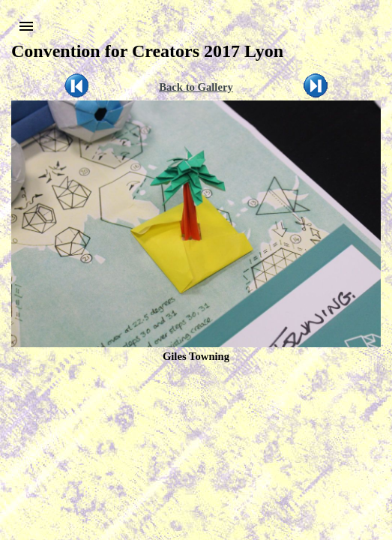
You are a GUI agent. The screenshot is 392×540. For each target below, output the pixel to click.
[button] (26, 26)
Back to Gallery (196, 87)
